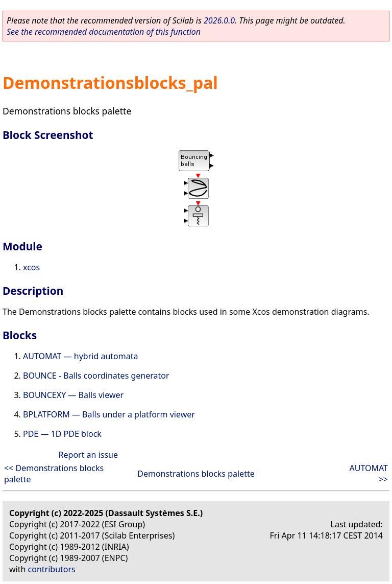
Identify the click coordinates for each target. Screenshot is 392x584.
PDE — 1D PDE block (62, 434)
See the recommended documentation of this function (104, 32)
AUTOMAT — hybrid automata (80, 356)
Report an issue (88, 455)
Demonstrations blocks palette (196, 474)
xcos (31, 267)
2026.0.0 (219, 20)
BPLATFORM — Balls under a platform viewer (109, 414)
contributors (52, 569)
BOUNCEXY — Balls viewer (73, 395)
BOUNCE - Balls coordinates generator (96, 376)
